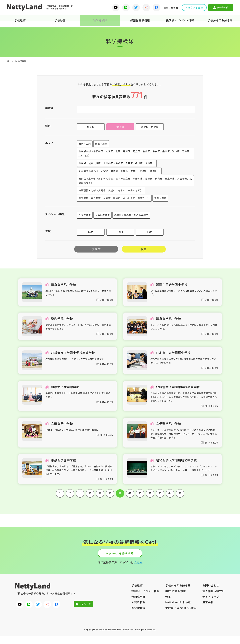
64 (170, 497)
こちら (138, 570)
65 (180, 497)
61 (140, 497)
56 (90, 497)
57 (100, 497)
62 (150, 497)
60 (130, 497)
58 (110, 497)
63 (160, 497)
